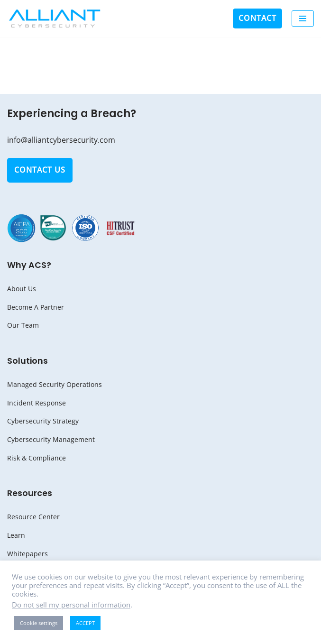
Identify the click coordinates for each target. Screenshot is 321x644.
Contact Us (40, 170)
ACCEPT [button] (85, 623)
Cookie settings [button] (39, 623)
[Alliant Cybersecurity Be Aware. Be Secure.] (55, 18)
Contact (257, 18)
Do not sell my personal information (71, 605)
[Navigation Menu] (303, 18)
